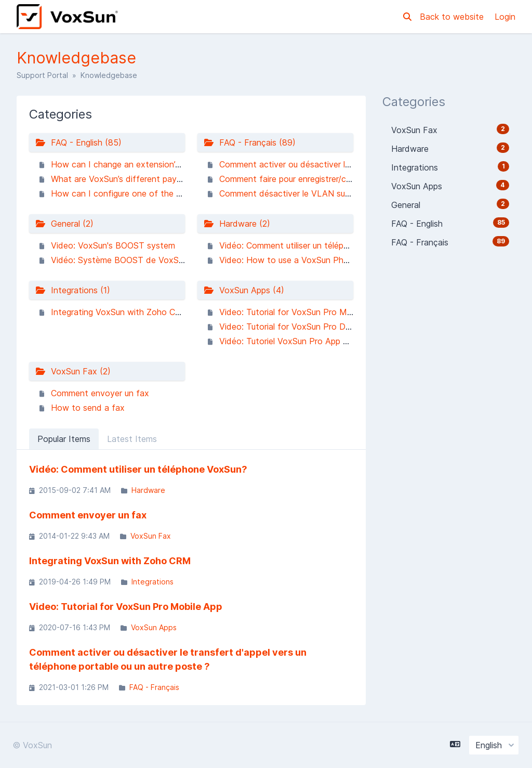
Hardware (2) (237, 224)
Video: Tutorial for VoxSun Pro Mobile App (301, 312)
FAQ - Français (154, 687)
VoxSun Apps (154, 627)
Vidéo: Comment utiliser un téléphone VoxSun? (309, 245)
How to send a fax (88, 408)
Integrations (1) (73, 290)
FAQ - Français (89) (250, 142)
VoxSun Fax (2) (73, 371)
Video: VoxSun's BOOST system (113, 245)
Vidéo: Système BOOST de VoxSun (119, 260)
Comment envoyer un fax (100, 393)
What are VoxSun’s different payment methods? (144, 179)
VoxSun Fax (151, 536)
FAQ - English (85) (78, 142)
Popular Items (64, 439)
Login (505, 17)
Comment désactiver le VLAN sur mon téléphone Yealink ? (331, 193)
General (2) (64, 224)
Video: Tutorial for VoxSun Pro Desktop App (304, 327)
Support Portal (42, 75)
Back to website (453, 17)
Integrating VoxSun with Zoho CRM (120, 312)
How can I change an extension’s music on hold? (145, 164)
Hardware (148, 490)
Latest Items (132, 439)
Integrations (152, 582)
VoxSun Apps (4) (244, 290)
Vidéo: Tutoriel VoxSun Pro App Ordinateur (301, 341)
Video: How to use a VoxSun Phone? (291, 260)
